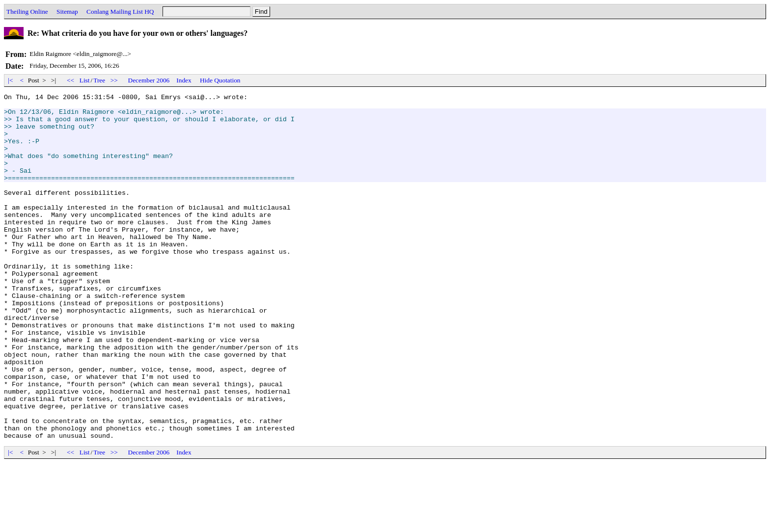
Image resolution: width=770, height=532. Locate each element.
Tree (99, 80)
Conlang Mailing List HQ (120, 12)
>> (114, 80)
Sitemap (67, 12)
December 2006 (149, 80)
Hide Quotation (220, 80)
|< (11, 80)
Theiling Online (27, 12)
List (85, 80)
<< (71, 80)
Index (184, 80)
